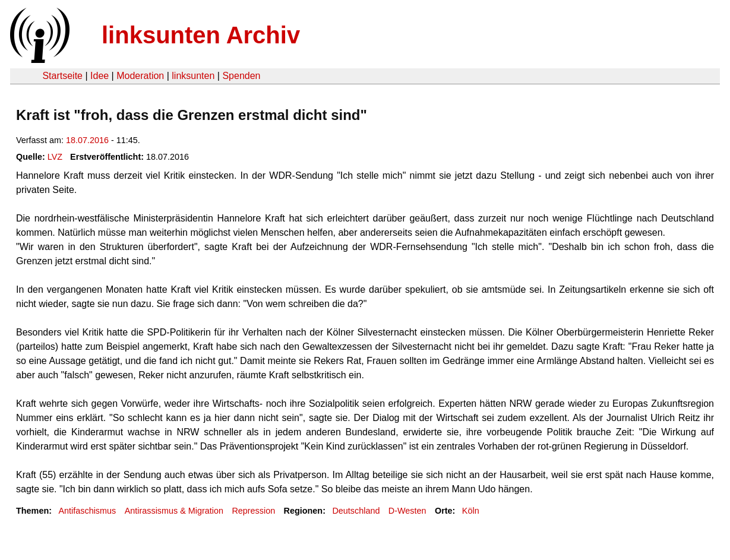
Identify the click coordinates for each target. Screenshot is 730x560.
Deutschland (356, 511)
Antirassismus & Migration (174, 511)
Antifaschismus (87, 511)
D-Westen (407, 511)
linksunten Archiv (201, 35)
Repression (253, 511)
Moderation (140, 76)
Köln (471, 511)
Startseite (62, 76)
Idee (99, 76)
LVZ (55, 157)
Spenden (241, 76)
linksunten (193, 76)
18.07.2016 (87, 140)
